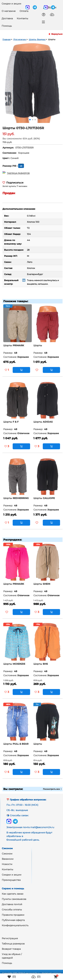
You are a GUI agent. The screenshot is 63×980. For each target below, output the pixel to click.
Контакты (22, 18)
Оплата (24, 11)
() (12, 977)
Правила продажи (13, 915)
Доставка (7, 18)
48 (21, 166)
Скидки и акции (11, 4)
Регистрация (10, 938)
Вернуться (57, 34)
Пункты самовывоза (14, 899)
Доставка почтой (12, 904)
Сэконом (7, 854)
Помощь (7, 26)
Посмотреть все (52, 789)
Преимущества (11, 880)
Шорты (8, 345)
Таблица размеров (13, 944)
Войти (50, 7)
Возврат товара (11, 949)
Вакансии (8, 859)
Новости (7, 864)
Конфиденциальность (15, 925)
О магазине (9, 11)
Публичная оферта (13, 920)
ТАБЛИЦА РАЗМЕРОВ (18, 173)
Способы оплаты (12, 910)
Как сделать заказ (13, 894)
